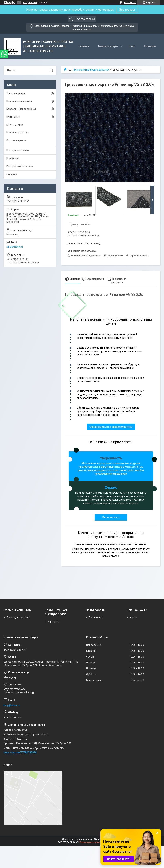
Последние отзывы (18, 150)
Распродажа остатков (20, 166)
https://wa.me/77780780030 (20, 753)
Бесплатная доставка (83, 251)
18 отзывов (130, 3)
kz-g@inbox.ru (15, 247)
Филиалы (12, 174)
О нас (132, 46)
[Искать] (52, 71)
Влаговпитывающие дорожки (91, 70)
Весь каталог (111, 517)
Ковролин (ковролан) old (21, 109)
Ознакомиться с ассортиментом (111, 427)
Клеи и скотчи (15, 125)
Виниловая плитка (17, 133)
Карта (133, 618)
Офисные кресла (16, 140)
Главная (84, 46)
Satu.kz (98, 839)
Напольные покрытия (19, 101)
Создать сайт (30, 3)
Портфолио (13, 158)
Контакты (150, 46)
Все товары (127, 10)
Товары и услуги (108, 46)
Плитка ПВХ (13, 117)
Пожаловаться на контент (93, 842)
